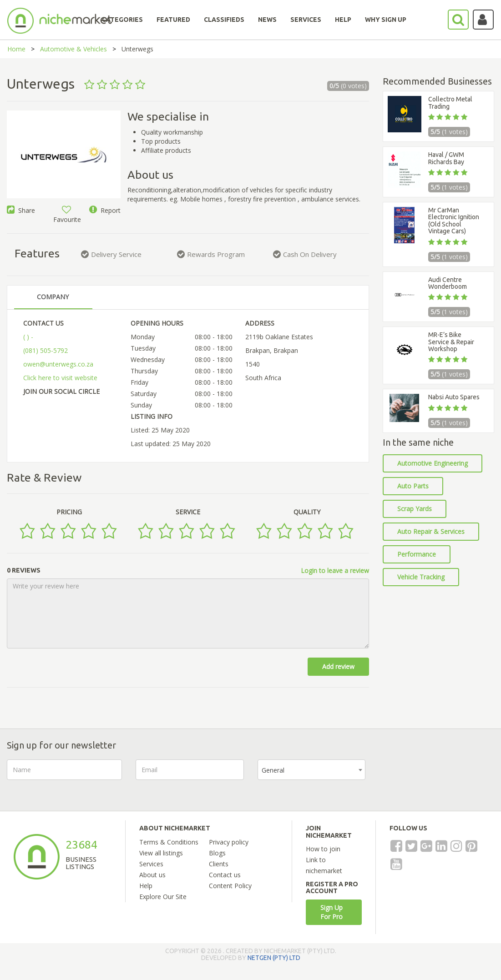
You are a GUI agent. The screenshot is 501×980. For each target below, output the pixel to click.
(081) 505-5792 (46, 350)
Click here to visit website (60, 378)
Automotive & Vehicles (73, 49)
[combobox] (312, 770)
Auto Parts (413, 486)
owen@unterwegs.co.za (58, 364)
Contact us (225, 875)
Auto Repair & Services (431, 531)
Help (146, 886)
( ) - (28, 337)
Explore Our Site (163, 897)
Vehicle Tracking (421, 577)
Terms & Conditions (169, 842)
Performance (417, 554)
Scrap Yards (415, 509)
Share (21, 210)
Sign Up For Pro (331, 912)
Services (151, 864)
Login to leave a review (335, 570)
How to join (323, 849)
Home (16, 49)
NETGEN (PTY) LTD (274, 958)
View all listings (161, 853)
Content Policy (230, 886)
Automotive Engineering (433, 463)
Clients (219, 864)
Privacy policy (229, 842)
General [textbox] (273, 770)
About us (152, 875)
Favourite (67, 215)
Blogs (217, 853)
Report (105, 210)
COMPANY (53, 297)
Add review (338, 666)
